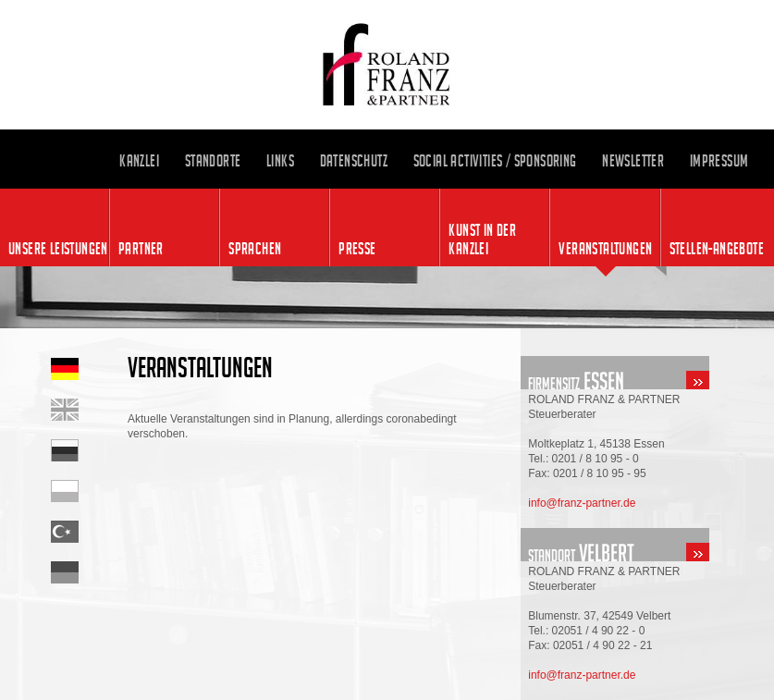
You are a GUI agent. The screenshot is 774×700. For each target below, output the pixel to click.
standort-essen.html (647, 373)
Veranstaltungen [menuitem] (605, 249)
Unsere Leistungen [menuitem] (58, 249)
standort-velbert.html (647, 545)
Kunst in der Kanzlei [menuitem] (482, 239)
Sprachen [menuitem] (255, 249)
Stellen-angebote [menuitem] (717, 249)
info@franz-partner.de (582, 503)
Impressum (719, 161)
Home (89, 410)
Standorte (213, 161)
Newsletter (633, 161)
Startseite (89, 369)
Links (280, 161)
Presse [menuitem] (357, 249)
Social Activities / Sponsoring (495, 161)
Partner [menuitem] (141, 249)
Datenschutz (354, 161)
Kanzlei (139, 161)
